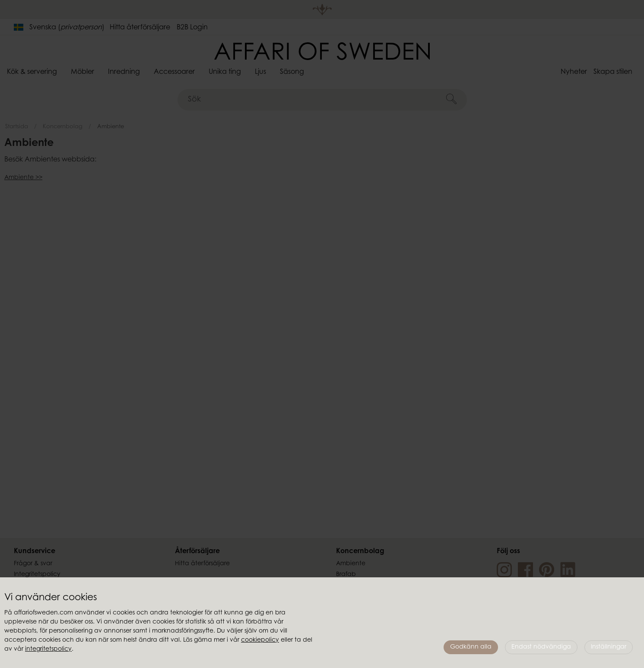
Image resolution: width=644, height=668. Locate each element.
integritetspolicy (48, 649)
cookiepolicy (260, 640)
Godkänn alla (471, 647)
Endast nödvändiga (541, 647)
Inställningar (609, 647)
